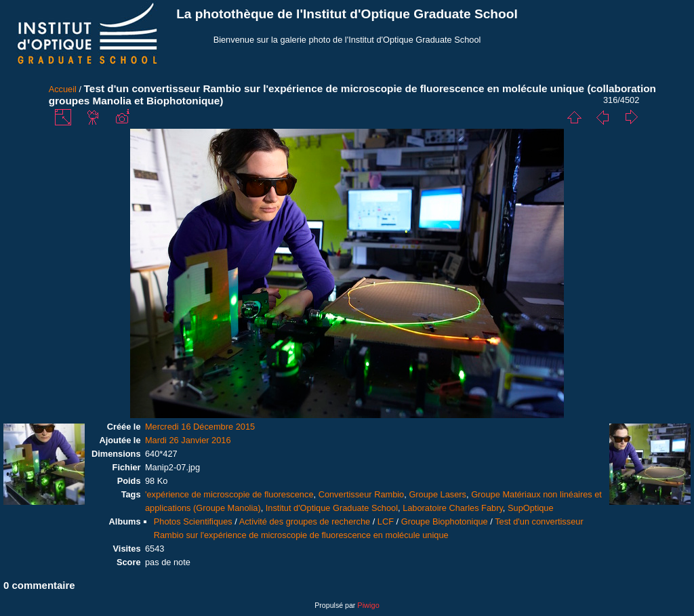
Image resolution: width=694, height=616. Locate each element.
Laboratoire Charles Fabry (453, 508)
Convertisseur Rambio (362, 494)
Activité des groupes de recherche (305, 521)
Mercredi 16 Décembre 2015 (200, 427)
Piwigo (368, 605)
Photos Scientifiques (193, 521)
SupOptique (531, 508)
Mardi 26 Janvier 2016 (188, 440)
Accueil (63, 89)
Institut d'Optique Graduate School (332, 508)
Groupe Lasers (437, 494)
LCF (386, 521)
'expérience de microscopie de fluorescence (229, 494)
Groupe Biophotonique (445, 521)
